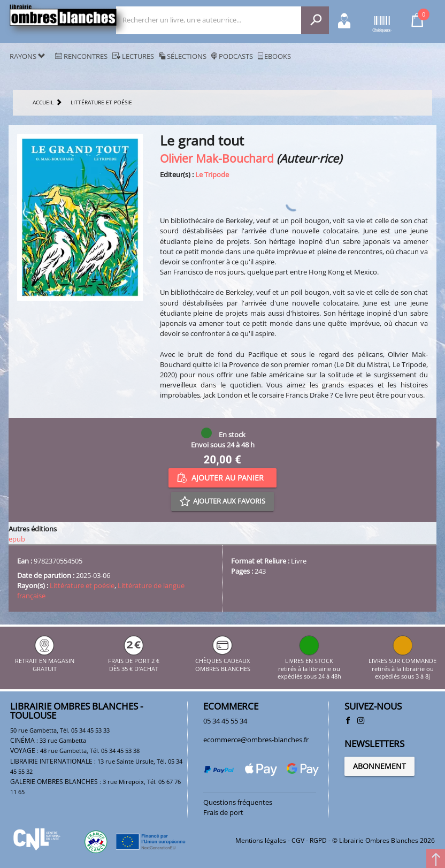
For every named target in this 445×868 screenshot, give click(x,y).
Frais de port (223, 812)
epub (17, 539)
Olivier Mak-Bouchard (217, 158)
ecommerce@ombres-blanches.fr (256, 740)
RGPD (318, 840)
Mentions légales (261, 840)
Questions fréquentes (238, 802)
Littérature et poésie (82, 585)
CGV (298, 840)
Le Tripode (212, 174)
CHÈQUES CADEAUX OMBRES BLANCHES (223, 661)
